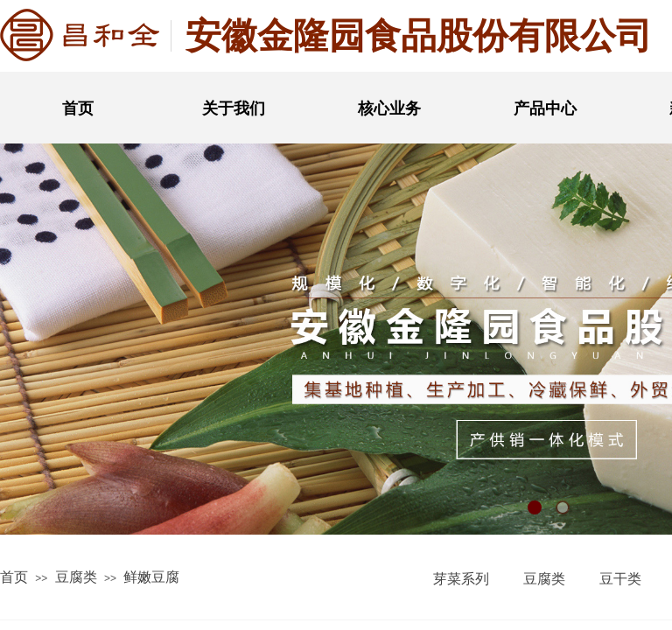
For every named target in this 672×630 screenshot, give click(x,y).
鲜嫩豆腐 (151, 577)
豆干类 (620, 579)
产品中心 (545, 108)
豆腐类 (76, 577)
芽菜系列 (461, 579)
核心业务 (389, 108)
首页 (78, 108)
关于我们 (234, 108)
